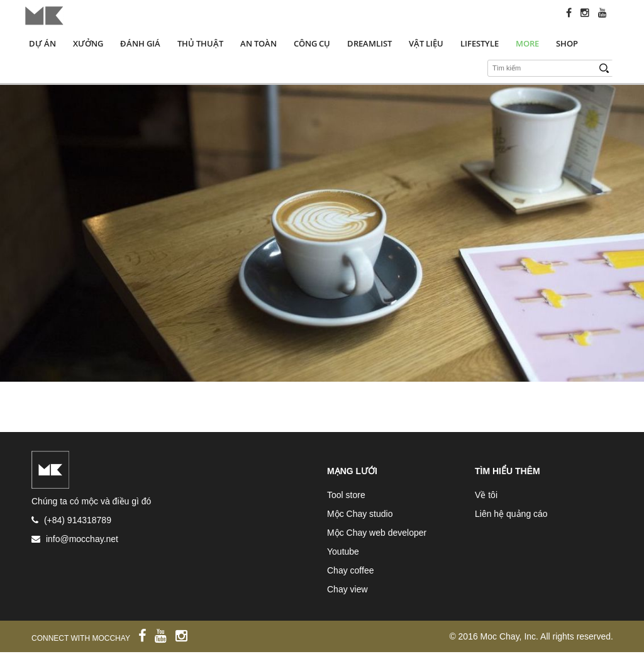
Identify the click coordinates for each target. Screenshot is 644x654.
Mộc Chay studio (360, 514)
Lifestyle (480, 43)
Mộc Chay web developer (377, 533)
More (527, 43)
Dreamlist (369, 43)
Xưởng (88, 43)
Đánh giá (140, 43)
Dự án (42, 43)
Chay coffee (350, 570)
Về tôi (486, 495)
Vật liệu (426, 43)
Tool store (346, 495)
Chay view (347, 589)
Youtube (343, 551)
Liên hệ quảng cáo (511, 514)
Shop (567, 43)
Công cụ (312, 43)
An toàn (258, 43)
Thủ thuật (200, 43)
